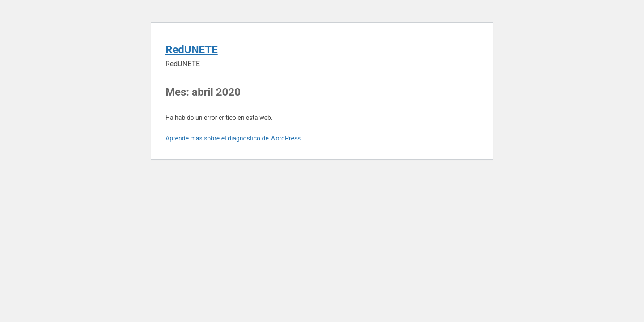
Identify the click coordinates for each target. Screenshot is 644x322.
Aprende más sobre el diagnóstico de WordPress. (234, 138)
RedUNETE (192, 50)
